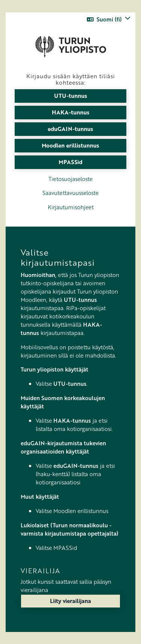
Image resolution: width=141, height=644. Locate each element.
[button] (109, 19)
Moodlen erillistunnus (70, 145)
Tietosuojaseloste (70, 179)
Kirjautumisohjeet (71, 207)
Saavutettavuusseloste (70, 193)
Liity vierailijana (70, 601)
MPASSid (70, 162)
